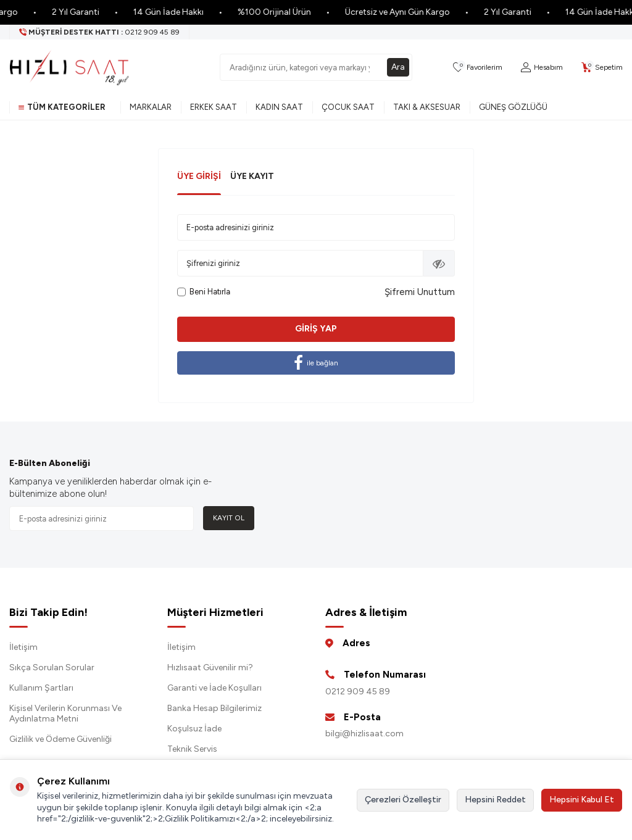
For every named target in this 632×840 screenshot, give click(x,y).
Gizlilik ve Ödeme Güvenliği (60, 739)
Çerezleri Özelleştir (403, 800)
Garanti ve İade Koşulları (214, 688)
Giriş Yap (316, 329)
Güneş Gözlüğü (513, 107)
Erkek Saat (214, 107)
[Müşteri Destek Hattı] (100, 32)
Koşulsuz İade (194, 729)
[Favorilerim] (478, 68)
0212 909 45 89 (358, 692)
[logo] (69, 67)
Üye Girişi (199, 176)
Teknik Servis (192, 749)
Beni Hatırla (204, 292)
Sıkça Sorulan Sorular (52, 667)
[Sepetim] (602, 68)
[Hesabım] (542, 68)
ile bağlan (316, 363)
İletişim (23, 647)
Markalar (151, 107)
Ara (398, 67)
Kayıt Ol (229, 518)
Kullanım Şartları (41, 688)
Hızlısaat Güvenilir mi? (210, 667)
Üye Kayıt (252, 176)
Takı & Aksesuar (427, 107)
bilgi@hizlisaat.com (364, 734)
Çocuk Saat (348, 107)
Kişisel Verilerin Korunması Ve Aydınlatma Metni (65, 713)
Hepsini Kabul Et (582, 800)
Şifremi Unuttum (420, 292)
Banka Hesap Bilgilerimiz (214, 708)
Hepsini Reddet (495, 800)
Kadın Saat (279, 107)
